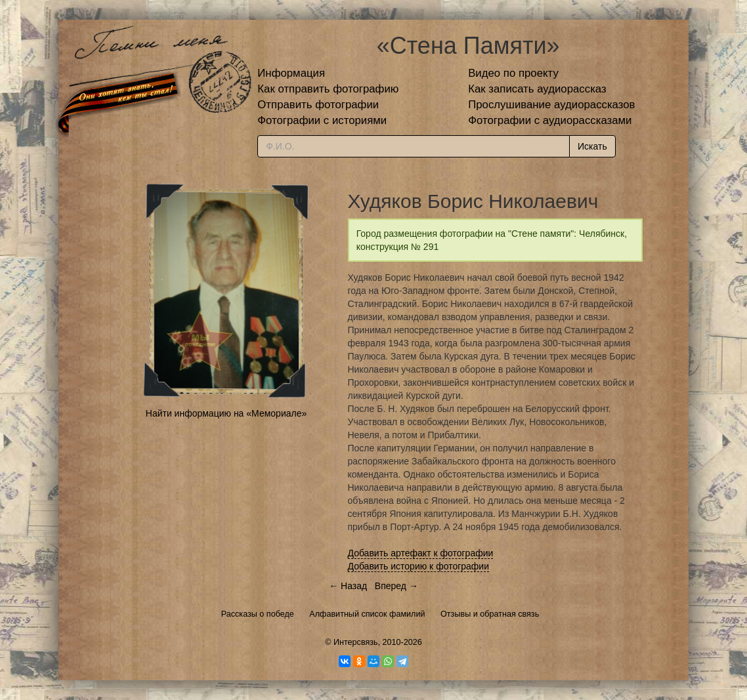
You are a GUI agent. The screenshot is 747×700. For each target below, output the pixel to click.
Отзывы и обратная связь (490, 614)
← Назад (348, 586)
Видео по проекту (513, 73)
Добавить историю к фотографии (419, 566)
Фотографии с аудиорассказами (550, 120)
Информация (291, 73)
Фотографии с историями (322, 120)
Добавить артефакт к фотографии (421, 553)
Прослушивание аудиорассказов (551, 105)
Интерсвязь (356, 642)
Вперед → (396, 586)
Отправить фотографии (318, 105)
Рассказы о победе (258, 614)
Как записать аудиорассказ (537, 89)
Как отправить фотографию (328, 89)
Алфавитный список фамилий (367, 614)
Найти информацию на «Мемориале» (226, 413)
